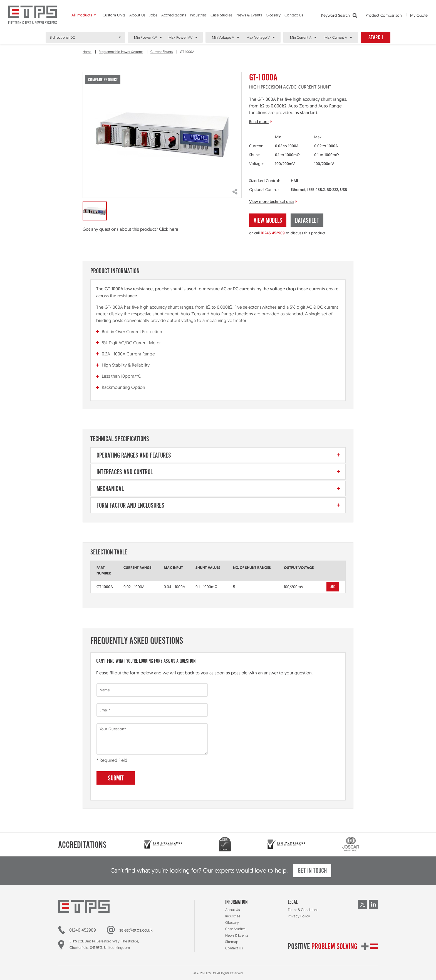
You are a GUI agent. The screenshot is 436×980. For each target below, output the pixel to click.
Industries (198, 15)
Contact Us (294, 15)
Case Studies (221, 15)
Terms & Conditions (303, 910)
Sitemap (232, 942)
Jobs (153, 15)
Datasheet (307, 221)
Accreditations (174, 15)
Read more (259, 122)
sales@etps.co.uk (136, 930)
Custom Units (114, 15)
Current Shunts (162, 52)
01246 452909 (273, 233)
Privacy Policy (299, 916)
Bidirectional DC (62, 37)
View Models (268, 221)
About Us (137, 15)
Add (333, 587)
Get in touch (312, 871)
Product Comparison (384, 15)
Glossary (273, 15)
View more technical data (271, 202)
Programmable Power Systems (121, 52)
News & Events (249, 15)
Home (87, 52)
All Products (82, 15)
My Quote (419, 15)
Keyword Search (339, 15)
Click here (169, 229)
